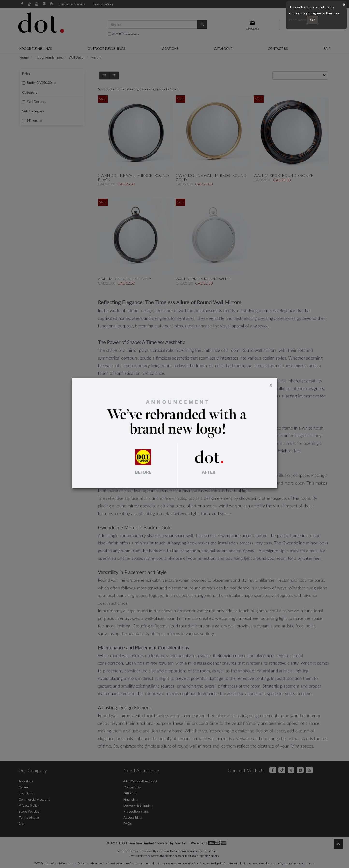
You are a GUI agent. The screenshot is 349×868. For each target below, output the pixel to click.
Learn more (298, 20)
